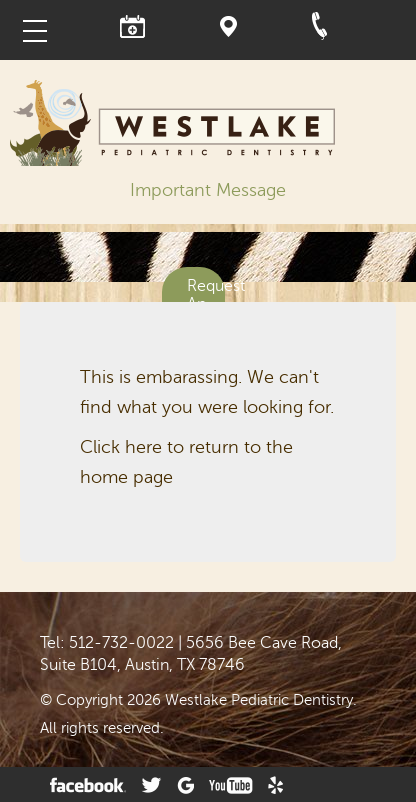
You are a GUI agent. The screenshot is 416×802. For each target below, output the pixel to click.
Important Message (208, 190)
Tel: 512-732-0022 (107, 643)
